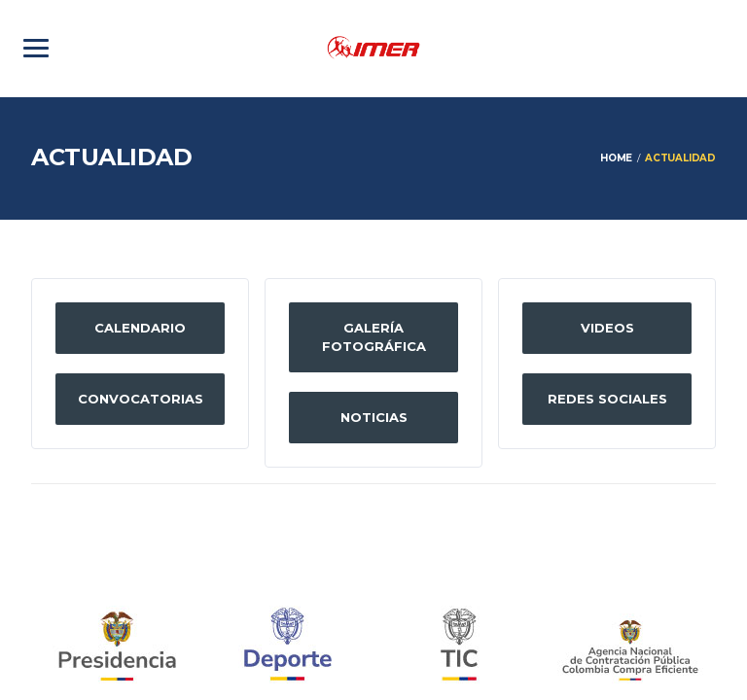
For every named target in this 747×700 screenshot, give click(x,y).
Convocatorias (141, 399)
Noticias (374, 417)
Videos (607, 328)
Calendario (140, 328)
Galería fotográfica (374, 337)
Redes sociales (607, 399)
